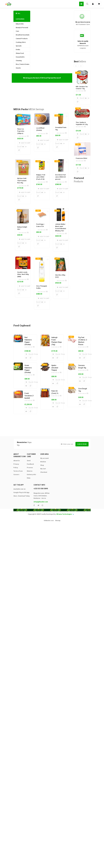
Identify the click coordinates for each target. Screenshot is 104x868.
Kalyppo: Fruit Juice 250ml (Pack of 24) (41, 177)
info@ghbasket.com (41, 502)
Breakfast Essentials (23, 35)
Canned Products (22, 39)
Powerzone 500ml (81, 158)
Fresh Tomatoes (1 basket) (29, 396)
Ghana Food (20, 53)
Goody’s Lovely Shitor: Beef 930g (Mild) (23, 274)
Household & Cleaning (20, 59)
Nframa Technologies (64, 514)
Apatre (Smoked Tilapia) (55, 368)
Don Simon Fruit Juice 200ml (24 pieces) (60, 177)
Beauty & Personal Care (22, 29)
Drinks (18, 50)
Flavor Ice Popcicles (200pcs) (21, 131)
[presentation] (76, 66)
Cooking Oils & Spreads (21, 44)
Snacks (18, 68)
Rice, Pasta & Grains (23, 64)
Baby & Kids (20, 24)
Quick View (19, 147)
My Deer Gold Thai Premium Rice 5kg (22, 181)
